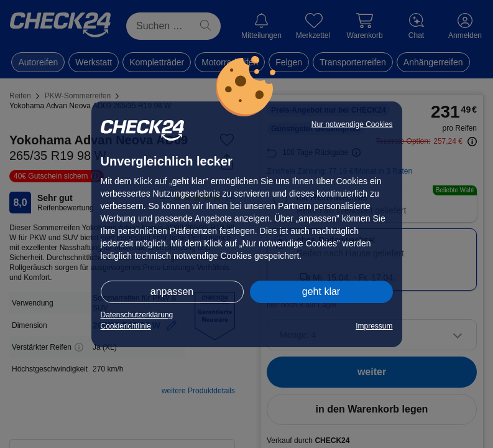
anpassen (172, 292)
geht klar (321, 292)
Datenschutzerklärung (137, 315)
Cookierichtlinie (126, 326)
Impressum (374, 326)
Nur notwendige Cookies (352, 124)
